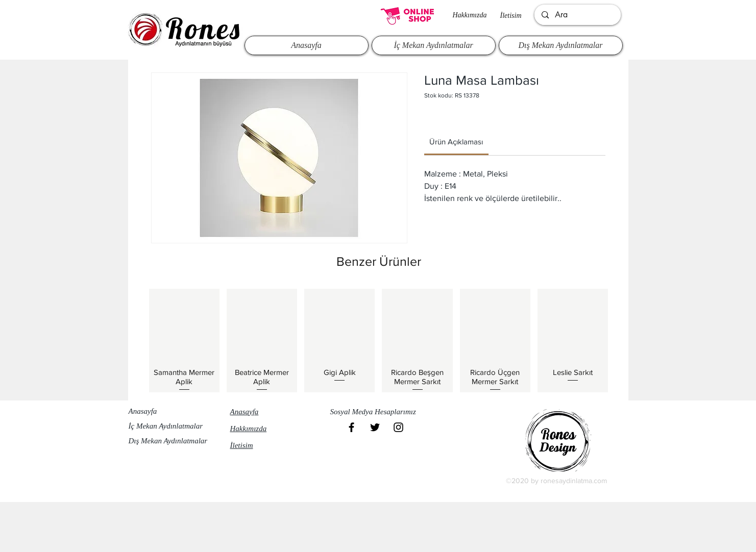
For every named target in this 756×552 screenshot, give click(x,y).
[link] (456, 142)
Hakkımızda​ (470, 15)
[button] (378, 412)
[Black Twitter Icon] (375, 427)
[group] (379, 340)
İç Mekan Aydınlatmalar (166, 426)
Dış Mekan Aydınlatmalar (168, 441)
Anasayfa (143, 411)
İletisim (511, 16)
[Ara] (577, 15)
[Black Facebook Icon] (351, 427)
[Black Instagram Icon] (398, 427)
